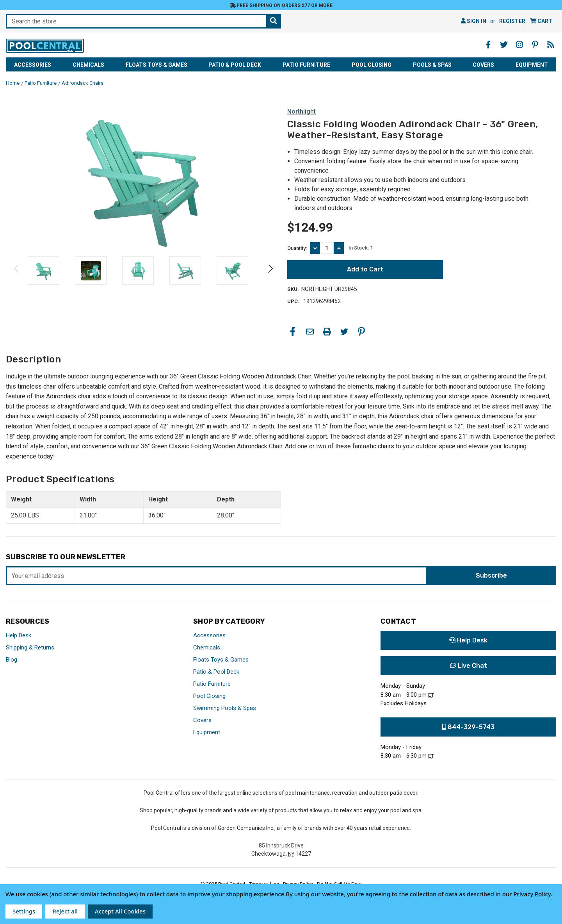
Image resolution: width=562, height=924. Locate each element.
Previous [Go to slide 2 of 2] (17, 276)
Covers (483, 65)
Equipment (532, 65)
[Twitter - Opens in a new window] (504, 45)
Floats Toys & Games (157, 65)
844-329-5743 (468, 727)
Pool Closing (372, 65)
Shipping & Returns (30, 648)
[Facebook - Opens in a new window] (488, 45)
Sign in (474, 21)
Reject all (65, 911)
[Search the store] (274, 21)
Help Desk (19, 635)
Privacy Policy (532, 894)
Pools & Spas (432, 65)
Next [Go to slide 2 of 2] (270, 276)
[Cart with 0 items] (541, 21)
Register (512, 21)
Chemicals (88, 65)
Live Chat (469, 666)
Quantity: (297, 248)
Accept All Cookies (120, 911)
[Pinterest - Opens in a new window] (535, 45)
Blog (12, 660)
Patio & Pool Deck (235, 65)
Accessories (33, 65)
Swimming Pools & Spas (225, 708)
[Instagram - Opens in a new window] (519, 45)
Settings (24, 911)
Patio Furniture (306, 65)
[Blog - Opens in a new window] (551, 45)
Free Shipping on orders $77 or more (281, 5)
